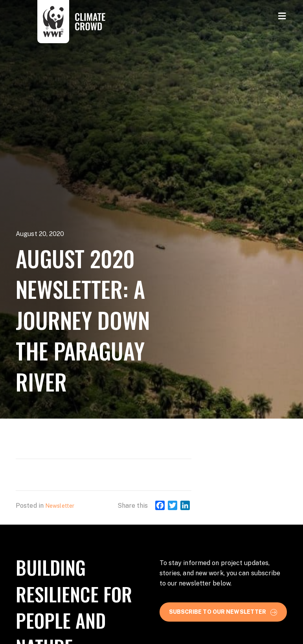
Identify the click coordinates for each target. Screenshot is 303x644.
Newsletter (60, 506)
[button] (223, 612)
